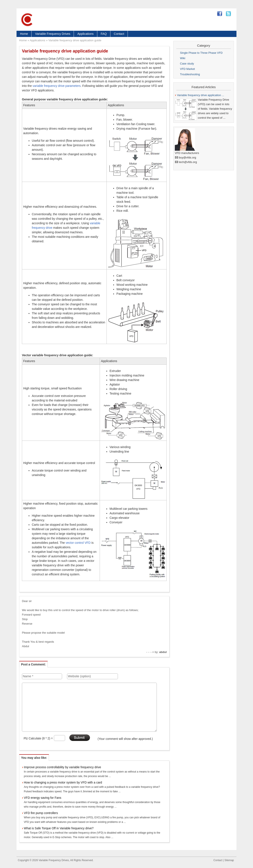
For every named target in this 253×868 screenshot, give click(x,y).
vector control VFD (78, 543)
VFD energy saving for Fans (43, 798)
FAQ (104, 34)
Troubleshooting (190, 74)
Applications (85, 34)
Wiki (183, 58)
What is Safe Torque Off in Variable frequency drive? (59, 828)
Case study (187, 64)
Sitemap (229, 860)
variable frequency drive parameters (57, 86)
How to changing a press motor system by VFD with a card (63, 782)
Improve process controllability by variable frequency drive (62, 767)
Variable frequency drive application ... (200, 95)
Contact (119, 34)
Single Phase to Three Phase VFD (201, 53)
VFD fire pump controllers (41, 813)
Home (24, 34)
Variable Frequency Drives (53, 34)
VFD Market (187, 69)
